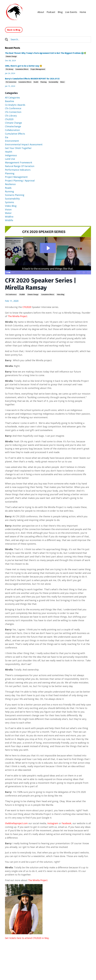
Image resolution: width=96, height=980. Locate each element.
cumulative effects (48, 294)
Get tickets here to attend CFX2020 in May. (28, 938)
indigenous (11, 155)
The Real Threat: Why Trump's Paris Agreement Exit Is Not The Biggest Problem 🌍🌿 (46, 53)
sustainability (53, 82)
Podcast (51, 12)
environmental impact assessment (24, 144)
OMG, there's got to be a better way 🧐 (24, 66)
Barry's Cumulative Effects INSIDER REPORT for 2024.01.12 (32, 79)
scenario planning (15, 195)
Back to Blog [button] (14, 30)
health (36, 82)
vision (8, 209)
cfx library (9, 69)
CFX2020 (27, 307)
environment (12, 141)
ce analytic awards (15, 105)
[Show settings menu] (84, 272)
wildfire (9, 217)
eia (7, 137)
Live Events (71, 12)
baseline (9, 101)
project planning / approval (20, 180)
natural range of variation (20, 166)
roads (8, 188)
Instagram (54, 823)
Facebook (69, 823)
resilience (10, 184)
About (41, 12)
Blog (60, 12)
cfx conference (11, 294)
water (62, 82)
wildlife (9, 220)
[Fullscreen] (89, 272)
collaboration (12, 130)
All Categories (12, 97)
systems (9, 202)
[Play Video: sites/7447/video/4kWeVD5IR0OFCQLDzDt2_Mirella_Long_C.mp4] (48, 248)
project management (38, 69)
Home (83, 12)
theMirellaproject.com (17, 823)
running (9, 191)
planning (43, 82)
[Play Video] (7, 272)
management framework (19, 162)
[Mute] (79, 272)
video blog (61, 294)
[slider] (45, 272)
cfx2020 (22, 294)
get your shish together (18, 148)
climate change (33, 294)
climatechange (13, 126)
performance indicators (18, 170)
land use (10, 159)
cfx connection (11, 82)
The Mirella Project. (18, 316)
